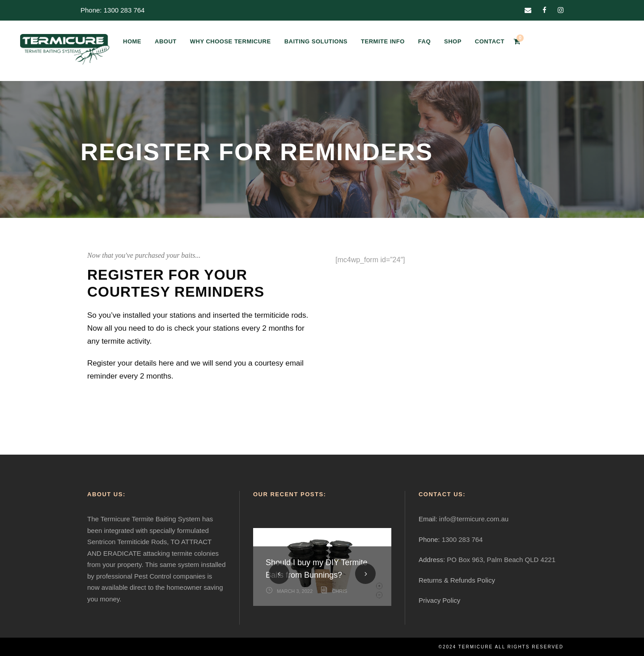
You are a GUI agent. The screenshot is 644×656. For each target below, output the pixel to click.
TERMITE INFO (383, 41)
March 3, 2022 (295, 591)
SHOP (453, 41)
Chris (339, 591)
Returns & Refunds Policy (457, 580)
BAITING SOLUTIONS (316, 41)
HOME (132, 41)
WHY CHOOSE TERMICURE (231, 41)
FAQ (424, 41)
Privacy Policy (439, 600)
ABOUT (166, 41)
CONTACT (490, 41)
